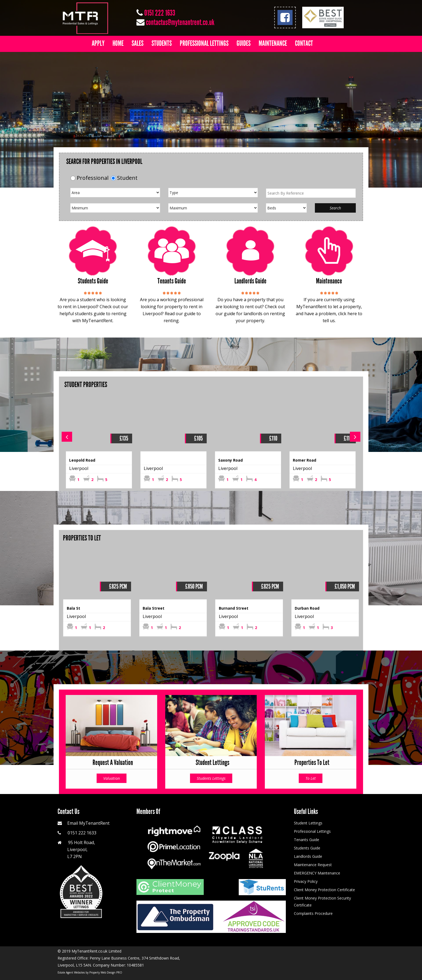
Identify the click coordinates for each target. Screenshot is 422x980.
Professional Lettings (204, 43)
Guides (244, 43)
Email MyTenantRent (88, 823)
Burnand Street (234, 608)
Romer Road (305, 460)
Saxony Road (231, 460)
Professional (93, 178)
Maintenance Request (313, 865)
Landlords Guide (308, 856)
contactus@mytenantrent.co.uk (180, 22)
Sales (138, 43)
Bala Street (154, 608)
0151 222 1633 (160, 13)
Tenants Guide (307, 840)
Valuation (112, 778)
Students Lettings (211, 778)
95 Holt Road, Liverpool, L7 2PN (76, 849)
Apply (98, 43)
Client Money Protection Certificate (324, 890)
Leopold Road (82, 460)
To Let (311, 778)
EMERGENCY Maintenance (317, 873)
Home (118, 43)
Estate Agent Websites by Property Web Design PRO (90, 972)
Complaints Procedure (313, 913)
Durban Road (307, 608)
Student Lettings (308, 823)
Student (127, 178)
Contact (304, 43)
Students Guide (307, 848)
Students (162, 43)
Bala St (73, 608)
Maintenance (273, 43)
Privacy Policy (306, 881)
